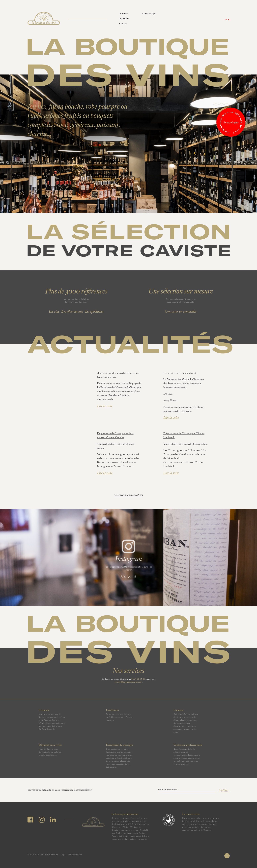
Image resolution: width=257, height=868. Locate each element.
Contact (123, 24)
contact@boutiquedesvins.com (128, 682)
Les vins (54, 311)
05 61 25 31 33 (138, 679)
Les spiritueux (94, 311)
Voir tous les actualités (128, 495)
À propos (124, 14)
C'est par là (128, 577)
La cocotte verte (191, 815)
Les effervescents (72, 311)
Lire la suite (105, 406)
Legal (63, 855)
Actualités (124, 19)
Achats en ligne (149, 14)
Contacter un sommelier (181, 311)
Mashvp (78, 855)
